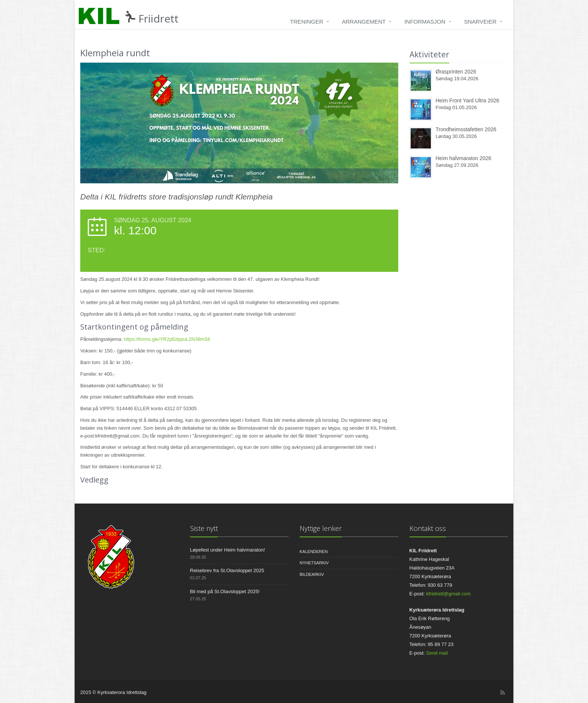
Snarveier (480, 22)
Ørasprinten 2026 (456, 72)
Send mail (437, 653)
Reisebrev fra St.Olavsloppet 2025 (227, 570)
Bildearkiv (312, 574)
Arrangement (364, 22)
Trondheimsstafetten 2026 (466, 129)
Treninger (306, 22)
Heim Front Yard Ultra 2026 (468, 100)
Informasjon (425, 22)
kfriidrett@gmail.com (448, 594)
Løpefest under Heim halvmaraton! (228, 550)
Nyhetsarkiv (314, 563)
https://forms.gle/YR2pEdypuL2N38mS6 (167, 339)
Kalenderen (314, 552)
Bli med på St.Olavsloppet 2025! (225, 591)
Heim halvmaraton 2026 (464, 158)
